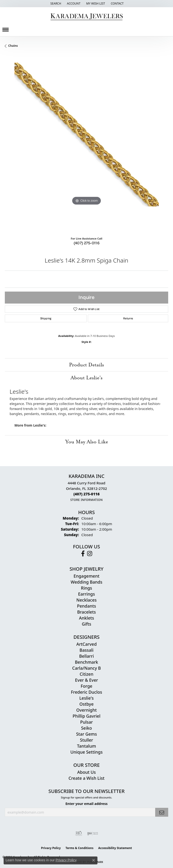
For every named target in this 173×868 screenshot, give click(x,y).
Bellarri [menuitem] (86, 656)
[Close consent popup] (94, 860)
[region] (86, 144)
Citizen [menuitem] (86, 674)
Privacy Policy (51, 848)
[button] (55, 4)
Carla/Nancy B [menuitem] (86, 668)
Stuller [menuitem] (86, 740)
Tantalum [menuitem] (86, 746)
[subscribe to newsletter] (162, 812)
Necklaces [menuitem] (86, 600)
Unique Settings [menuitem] (87, 752)
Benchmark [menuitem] (86, 662)
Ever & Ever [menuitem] (86, 680)
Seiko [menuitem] (86, 728)
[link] (117, 4)
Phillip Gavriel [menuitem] (86, 716)
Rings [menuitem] (86, 588)
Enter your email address (86, 804)
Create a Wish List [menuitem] (86, 778)
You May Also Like (87, 442)
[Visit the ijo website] (93, 833)
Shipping (46, 318)
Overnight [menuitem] (86, 710)
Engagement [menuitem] (86, 576)
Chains (13, 46)
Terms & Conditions (79, 848)
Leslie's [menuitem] (87, 698)
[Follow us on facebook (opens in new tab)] (83, 554)
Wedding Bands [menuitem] (86, 582)
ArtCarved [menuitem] (86, 644)
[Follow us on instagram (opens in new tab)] (90, 554)
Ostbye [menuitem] (86, 704)
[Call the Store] (86, 494)
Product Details (86, 365)
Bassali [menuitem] (86, 650)
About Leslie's (86, 378)
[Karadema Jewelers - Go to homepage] (86, 17)
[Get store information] (86, 500)
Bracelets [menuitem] (87, 612)
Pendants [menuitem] (86, 606)
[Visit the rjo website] (79, 833)
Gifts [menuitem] (86, 624)
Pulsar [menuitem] (86, 722)
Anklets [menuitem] (86, 618)
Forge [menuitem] (86, 686)
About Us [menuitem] (86, 772)
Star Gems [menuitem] (86, 734)
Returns (128, 318)
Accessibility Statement (115, 848)
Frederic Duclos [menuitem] (86, 692)
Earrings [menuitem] (87, 594)
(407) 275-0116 (87, 243)
